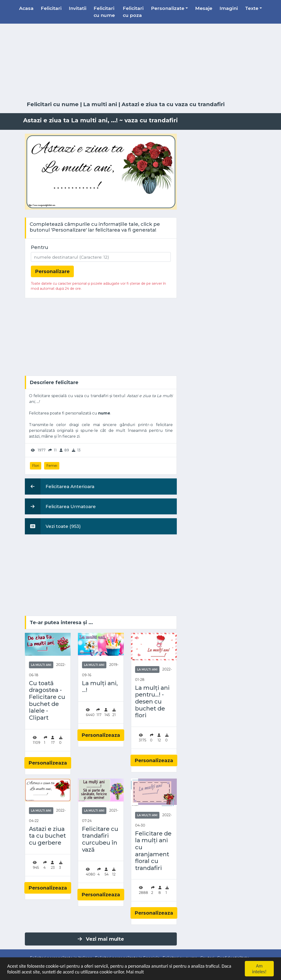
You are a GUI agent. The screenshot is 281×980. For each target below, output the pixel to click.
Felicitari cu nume (104, 12)
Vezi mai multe (101, 939)
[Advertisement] (141, 62)
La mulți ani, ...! (100, 687)
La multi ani (100, 104)
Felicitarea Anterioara (60, 486)
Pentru (40, 247)
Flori (36, 466)
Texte (252, 8)
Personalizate (168, 8)
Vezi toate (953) (53, 526)
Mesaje (204, 8)
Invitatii (78, 8)
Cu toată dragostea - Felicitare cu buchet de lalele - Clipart (47, 700)
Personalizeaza (48, 763)
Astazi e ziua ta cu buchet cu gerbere (47, 836)
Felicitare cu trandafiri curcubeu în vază (100, 839)
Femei (52, 466)
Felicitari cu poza (133, 12)
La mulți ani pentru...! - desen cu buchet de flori (152, 702)
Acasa (26, 8)
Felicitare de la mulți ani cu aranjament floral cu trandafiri (153, 851)
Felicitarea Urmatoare (60, 506)
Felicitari (51, 8)
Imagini (229, 8)
